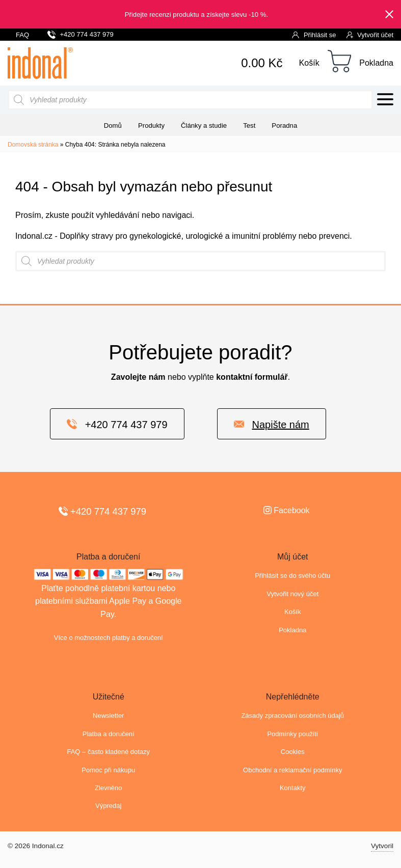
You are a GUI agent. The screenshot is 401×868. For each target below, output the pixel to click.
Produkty (151, 125)
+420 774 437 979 (80, 33)
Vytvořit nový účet (292, 594)
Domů (113, 125)
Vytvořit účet (370, 34)
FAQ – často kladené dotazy (108, 752)
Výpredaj (108, 806)
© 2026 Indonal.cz (36, 846)
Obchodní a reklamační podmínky (292, 770)
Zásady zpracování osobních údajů (292, 716)
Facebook (287, 510)
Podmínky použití (292, 734)
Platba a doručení (109, 734)
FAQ (22, 35)
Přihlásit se (314, 34)
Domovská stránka (33, 145)
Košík (309, 63)
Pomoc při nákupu (108, 770)
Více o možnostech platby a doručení (109, 638)
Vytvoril (382, 846)
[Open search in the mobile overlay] (190, 100)
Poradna (284, 125)
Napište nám (272, 424)
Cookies (293, 752)
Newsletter (108, 716)
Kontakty (293, 788)
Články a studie (204, 125)
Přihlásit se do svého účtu (292, 576)
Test (249, 125)
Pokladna (376, 63)
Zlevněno (108, 788)
